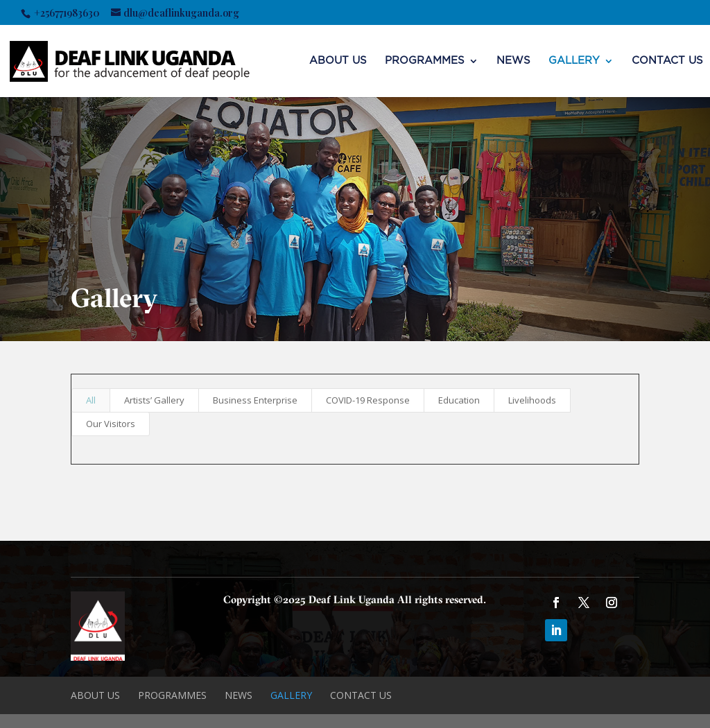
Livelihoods (532, 400)
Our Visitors (111, 424)
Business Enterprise (255, 400)
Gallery (574, 61)
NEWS (513, 61)
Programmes (425, 61)
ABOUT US (338, 61)
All (91, 400)
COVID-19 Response (368, 400)
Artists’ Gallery (154, 400)
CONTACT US (667, 61)
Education (459, 400)
